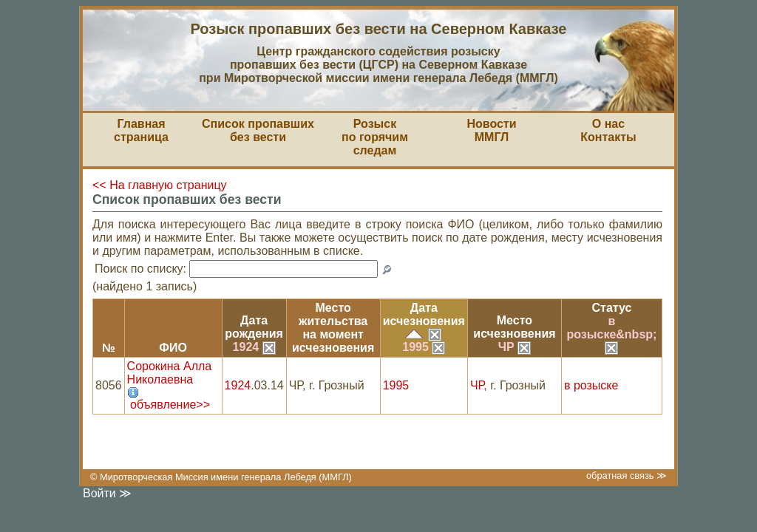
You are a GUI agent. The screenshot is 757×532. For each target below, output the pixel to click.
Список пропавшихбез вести (258, 130)
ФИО (173, 348)
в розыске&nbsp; (612, 334)
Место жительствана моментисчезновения (333, 328)
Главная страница (141, 130)
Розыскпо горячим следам (375, 137)
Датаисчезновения (424, 314)
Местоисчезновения (514, 327)
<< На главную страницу (160, 185)
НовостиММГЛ (491, 130)
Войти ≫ (107, 493)
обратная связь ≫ (627, 475)
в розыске (591, 385)
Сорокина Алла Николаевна (170, 373)
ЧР (515, 347)
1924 (254, 347)
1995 (424, 347)
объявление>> (170, 405)
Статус (612, 308)
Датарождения (254, 327)
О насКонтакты (608, 130)
